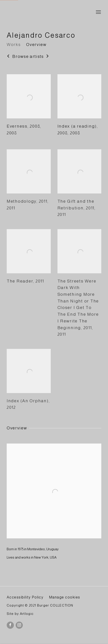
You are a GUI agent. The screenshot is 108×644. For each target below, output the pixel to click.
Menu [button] (98, 12)
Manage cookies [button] (65, 597)
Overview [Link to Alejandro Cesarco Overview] (36, 45)
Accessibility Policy (25, 597)
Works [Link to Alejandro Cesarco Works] (14, 45)
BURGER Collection (47, 12)
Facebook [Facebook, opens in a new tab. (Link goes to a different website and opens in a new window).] (10, 625)
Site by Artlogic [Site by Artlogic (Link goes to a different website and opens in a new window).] (20, 614)
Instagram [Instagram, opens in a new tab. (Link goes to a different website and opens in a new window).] (19, 625)
